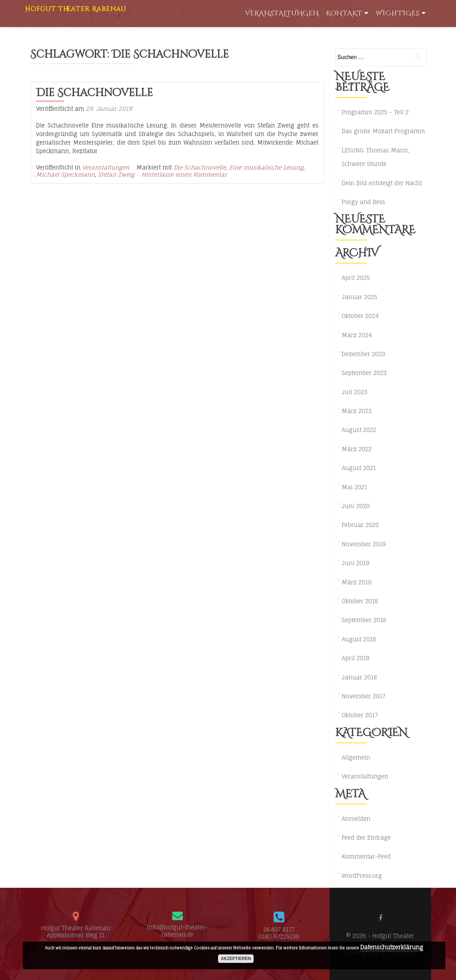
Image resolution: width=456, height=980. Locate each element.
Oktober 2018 (360, 601)
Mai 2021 (354, 487)
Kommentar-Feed (366, 856)
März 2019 (357, 582)
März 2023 (357, 411)
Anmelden (356, 819)
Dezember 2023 (363, 354)
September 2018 (364, 620)
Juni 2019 (356, 563)
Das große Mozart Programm (383, 131)
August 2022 (359, 430)
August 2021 (359, 468)
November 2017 (363, 696)
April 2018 (356, 658)
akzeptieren (236, 959)
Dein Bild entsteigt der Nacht (382, 183)
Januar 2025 (359, 297)
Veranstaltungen (282, 13)
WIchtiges (398, 13)
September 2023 (364, 373)
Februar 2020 (360, 525)
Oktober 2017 (360, 715)
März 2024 (357, 335)
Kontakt (344, 13)
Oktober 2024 (360, 316)
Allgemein (356, 757)
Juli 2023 (354, 392)
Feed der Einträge (366, 838)
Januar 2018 (359, 677)
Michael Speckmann (65, 174)
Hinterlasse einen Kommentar (184, 174)
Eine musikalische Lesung (266, 167)
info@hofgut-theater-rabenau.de (177, 931)
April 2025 (356, 278)
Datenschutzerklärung (392, 947)
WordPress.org (362, 876)
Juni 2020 (356, 506)
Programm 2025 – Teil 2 (375, 112)
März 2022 (357, 449)
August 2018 (359, 639)
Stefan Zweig (116, 174)
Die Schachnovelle (94, 93)
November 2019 (364, 544)
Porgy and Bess (363, 202)
